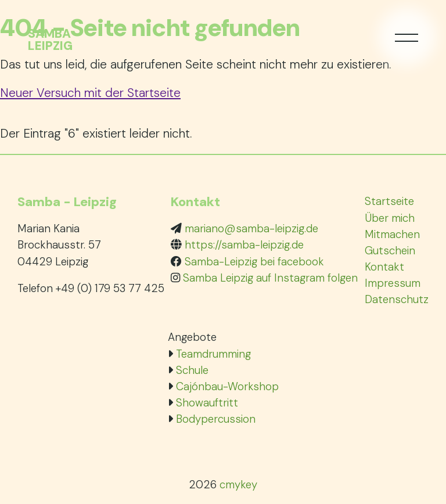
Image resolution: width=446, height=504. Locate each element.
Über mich (390, 218)
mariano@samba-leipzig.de (251, 228)
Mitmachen (392, 234)
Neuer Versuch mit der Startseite (90, 93)
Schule (192, 370)
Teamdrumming (213, 354)
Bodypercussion (216, 419)
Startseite (389, 201)
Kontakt (384, 267)
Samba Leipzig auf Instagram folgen (270, 278)
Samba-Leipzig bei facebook (254, 262)
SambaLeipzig (50, 40)
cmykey (238, 485)
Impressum (393, 283)
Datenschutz (397, 299)
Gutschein (390, 251)
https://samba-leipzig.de (244, 245)
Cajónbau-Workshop (227, 386)
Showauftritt (207, 403)
